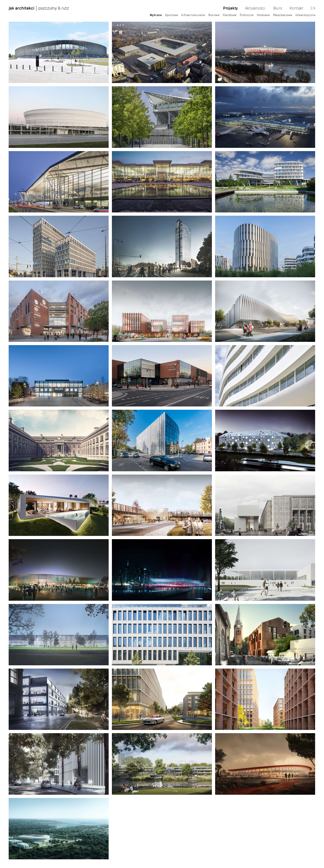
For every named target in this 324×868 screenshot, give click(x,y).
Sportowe (172, 15)
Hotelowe (263, 15)
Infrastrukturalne (193, 15)
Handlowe (230, 15)
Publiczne (247, 15)
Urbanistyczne (305, 15)
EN (313, 8)
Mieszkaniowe (283, 15)
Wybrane (156, 15)
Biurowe (214, 15)
